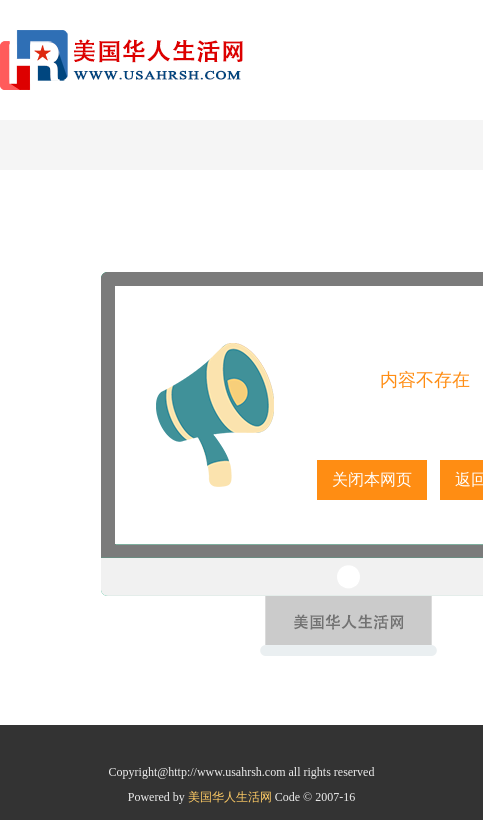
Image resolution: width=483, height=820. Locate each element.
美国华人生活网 (231, 797)
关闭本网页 (372, 479)
